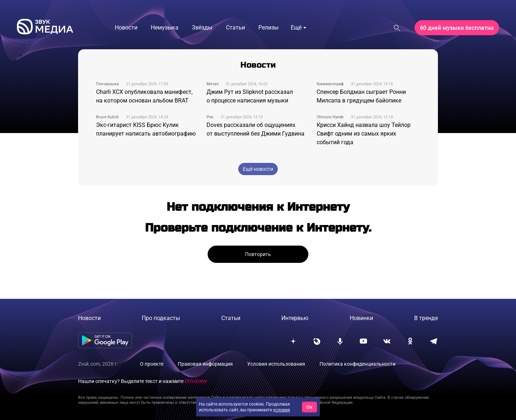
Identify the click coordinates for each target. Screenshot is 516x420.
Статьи (236, 28)
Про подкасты (161, 318)
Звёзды (202, 28)
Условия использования (276, 364)
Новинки (361, 318)
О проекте (152, 364)
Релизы (268, 28)
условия (282, 410)
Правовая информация (205, 364)
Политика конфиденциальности (357, 364)
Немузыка (165, 28)
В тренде (426, 318)
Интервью (295, 318)
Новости (126, 28)
